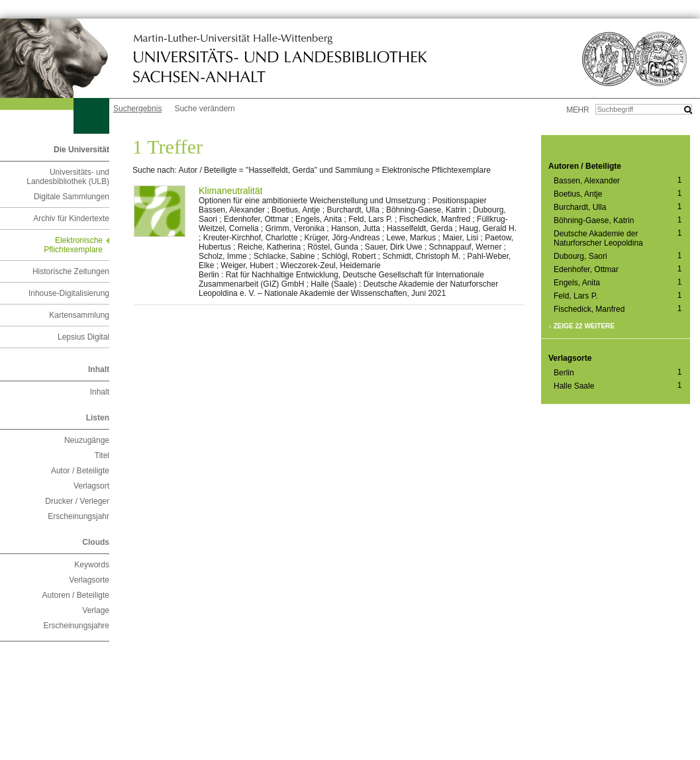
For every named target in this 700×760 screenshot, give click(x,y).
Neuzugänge (87, 440)
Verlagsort (91, 486)
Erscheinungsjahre (76, 626)
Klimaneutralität (230, 191)
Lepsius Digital (83, 337)
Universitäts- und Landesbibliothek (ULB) (68, 177)
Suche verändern (204, 109)
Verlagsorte (89, 580)
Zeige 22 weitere (584, 326)
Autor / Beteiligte (80, 471)
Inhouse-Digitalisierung (69, 293)
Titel (102, 455)
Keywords (92, 565)
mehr (577, 110)
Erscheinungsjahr (78, 516)
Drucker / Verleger (77, 501)
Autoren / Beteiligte (76, 595)
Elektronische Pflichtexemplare (73, 245)
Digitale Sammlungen (72, 197)
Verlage (96, 610)
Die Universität (81, 150)
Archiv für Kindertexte (71, 218)
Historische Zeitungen (71, 271)
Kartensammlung (79, 315)
